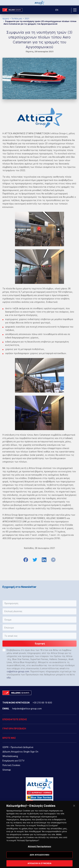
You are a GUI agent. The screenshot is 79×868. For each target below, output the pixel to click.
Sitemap (7, 770)
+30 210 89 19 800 (42, 703)
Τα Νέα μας (17, 19)
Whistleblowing (10, 756)
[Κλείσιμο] (74, 808)
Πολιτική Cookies (11, 765)
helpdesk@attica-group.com (27, 709)
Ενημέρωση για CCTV (13, 761)
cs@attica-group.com (18, 671)
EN (57, 10)
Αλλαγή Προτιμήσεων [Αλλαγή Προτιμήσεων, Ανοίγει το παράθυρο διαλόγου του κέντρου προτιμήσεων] (39, 849)
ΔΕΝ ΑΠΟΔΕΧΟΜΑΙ (39, 857)
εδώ (9, 678)
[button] (39, 603)
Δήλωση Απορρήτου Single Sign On (20, 752)
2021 (27, 19)
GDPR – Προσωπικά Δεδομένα (18, 747)
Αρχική (6, 19)
